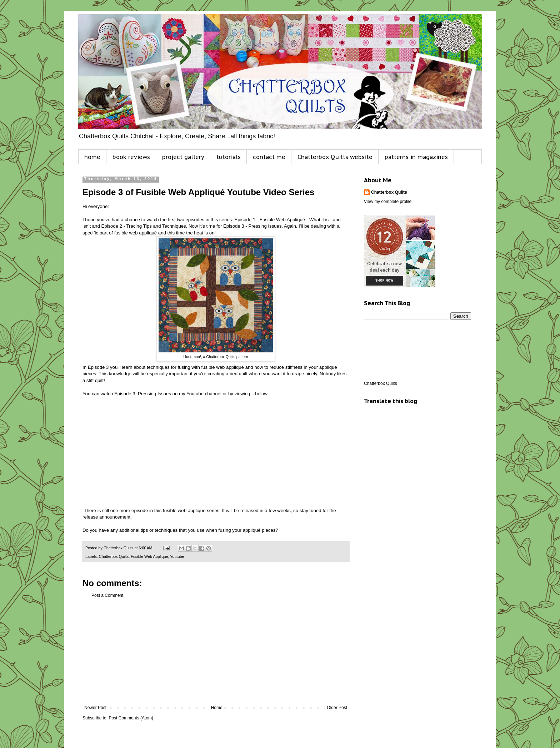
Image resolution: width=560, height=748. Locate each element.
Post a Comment (107, 595)
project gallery (183, 157)
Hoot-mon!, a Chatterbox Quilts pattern (216, 357)
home (92, 157)
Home (217, 708)
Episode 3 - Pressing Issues (252, 226)
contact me (269, 157)
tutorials (229, 157)
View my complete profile (388, 202)
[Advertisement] (216, 652)
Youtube (177, 556)
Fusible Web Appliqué (149, 556)
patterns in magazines (416, 157)
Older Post (337, 708)
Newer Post (95, 708)
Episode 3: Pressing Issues (143, 394)
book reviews (131, 157)
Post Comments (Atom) (131, 718)
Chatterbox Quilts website (335, 157)
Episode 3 (98, 367)
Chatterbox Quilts (114, 556)
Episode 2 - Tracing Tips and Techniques (143, 226)
